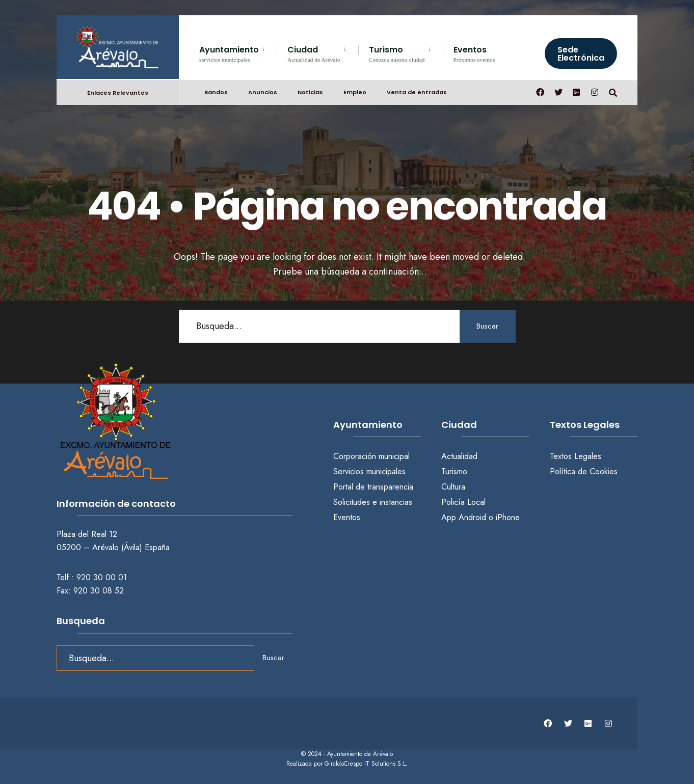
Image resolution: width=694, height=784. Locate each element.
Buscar (487, 326)
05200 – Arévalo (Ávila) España (113, 547)
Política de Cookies (584, 471)
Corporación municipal (371, 456)
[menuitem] (238, 52)
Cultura (453, 487)
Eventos (474, 53)
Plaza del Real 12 (88, 534)
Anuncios (263, 92)
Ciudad (314, 53)
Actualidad (459, 456)
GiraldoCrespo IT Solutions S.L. (366, 764)
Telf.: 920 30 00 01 (92, 577)
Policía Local (463, 502)
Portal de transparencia (373, 487)
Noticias (310, 92)
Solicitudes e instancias (373, 502)
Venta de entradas (417, 92)
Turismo (397, 53)
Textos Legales (576, 456)
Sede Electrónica (581, 54)
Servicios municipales (369, 471)
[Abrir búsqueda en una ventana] (613, 92)
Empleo (355, 92)
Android (472, 517)
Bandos (216, 92)
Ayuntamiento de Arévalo (360, 754)
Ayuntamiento (229, 53)
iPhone (508, 517)
